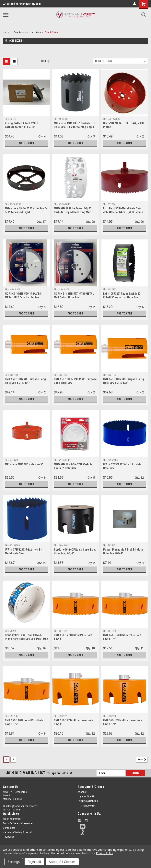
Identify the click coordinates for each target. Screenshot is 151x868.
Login (81, 797)
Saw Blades (20, 32)
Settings (14, 862)
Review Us (9, 837)
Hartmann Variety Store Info (18, 832)
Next (143, 760)
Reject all (34, 862)
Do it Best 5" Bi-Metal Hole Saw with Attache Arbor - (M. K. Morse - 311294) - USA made (124, 212)
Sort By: (46, 61)
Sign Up (91, 797)
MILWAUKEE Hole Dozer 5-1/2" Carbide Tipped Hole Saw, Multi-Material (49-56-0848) (74, 212)
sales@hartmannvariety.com (22, 4)
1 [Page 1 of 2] (6, 760)
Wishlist (82, 792)
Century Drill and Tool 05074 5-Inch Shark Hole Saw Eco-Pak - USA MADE (26, 639)
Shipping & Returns (88, 801)
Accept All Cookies (62, 862)
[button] (113, 827)
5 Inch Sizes (51, 32)
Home (6, 32)
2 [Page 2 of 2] (13, 760)
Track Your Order (87, 806)
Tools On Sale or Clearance (18, 823)
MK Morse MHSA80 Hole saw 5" (24, 464)
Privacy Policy (105, 853)
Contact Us (9, 828)
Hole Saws (35, 32)
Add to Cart (26, 143)
